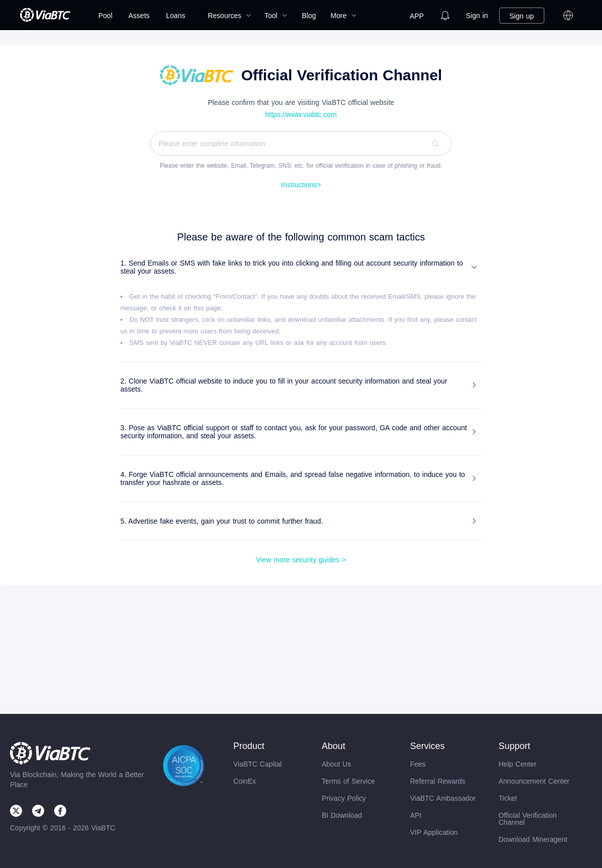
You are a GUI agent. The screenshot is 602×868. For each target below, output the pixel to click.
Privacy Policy (344, 798)
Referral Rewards (437, 781)
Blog (309, 16)
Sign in (477, 16)
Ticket (508, 798)
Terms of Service (348, 781)
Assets (139, 16)
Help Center (518, 764)
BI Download (342, 815)
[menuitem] (105, 16)
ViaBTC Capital (257, 764)
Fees (418, 764)
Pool (105, 16)
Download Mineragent (533, 839)
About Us (336, 764)
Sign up (522, 16)
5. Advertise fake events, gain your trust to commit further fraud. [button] (299, 521)
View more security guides (301, 560)
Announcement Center (534, 781)
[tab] (301, 267)
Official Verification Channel (528, 819)
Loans (176, 16)
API (416, 815)
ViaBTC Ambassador (443, 798)
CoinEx (245, 781)
